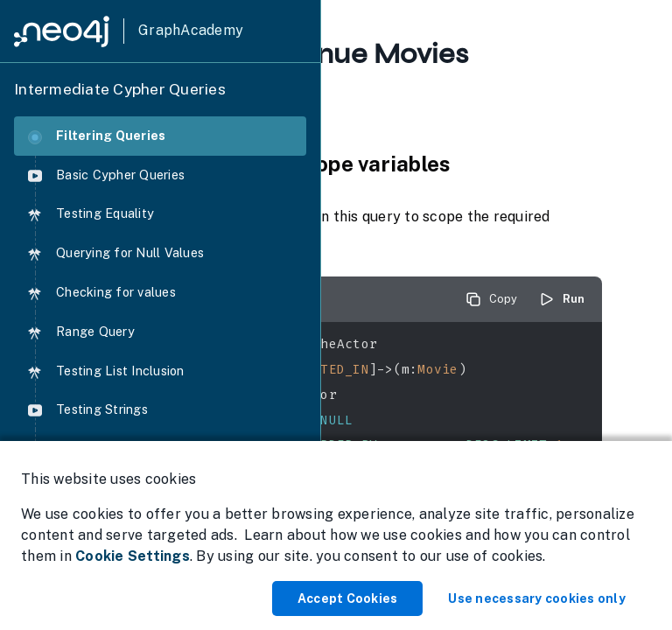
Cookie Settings (133, 556)
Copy (491, 299)
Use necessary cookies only (537, 598)
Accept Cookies (348, 598)
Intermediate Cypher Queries (120, 89)
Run (561, 299)
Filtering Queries (97, 136)
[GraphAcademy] (129, 31)
